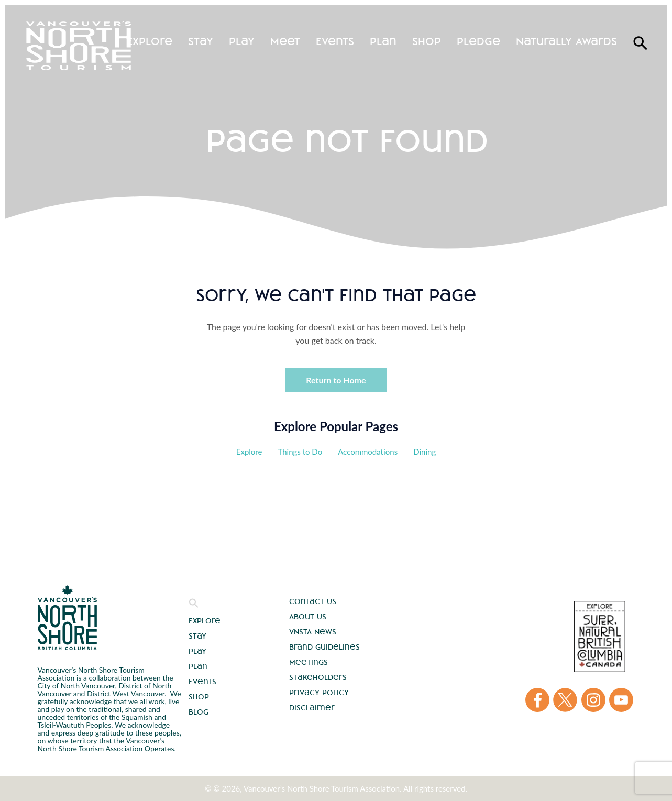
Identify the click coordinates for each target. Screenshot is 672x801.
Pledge (478, 41)
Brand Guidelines (324, 647)
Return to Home (336, 380)
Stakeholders (318, 677)
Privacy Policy (319, 693)
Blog (199, 712)
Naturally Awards (566, 41)
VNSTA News (313, 632)
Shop (427, 41)
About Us (308, 617)
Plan (383, 41)
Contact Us (313, 601)
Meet (285, 41)
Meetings (309, 662)
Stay (201, 41)
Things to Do (300, 452)
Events (335, 41)
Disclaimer (312, 708)
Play (242, 41)
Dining (425, 452)
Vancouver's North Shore (67, 618)
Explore (150, 41)
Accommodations (368, 452)
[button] (194, 606)
